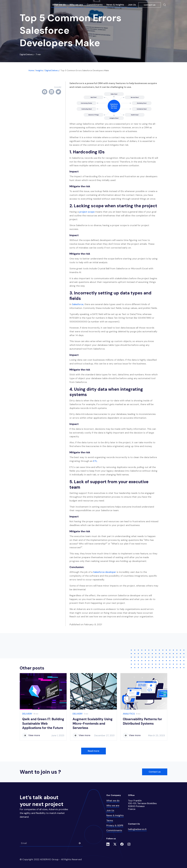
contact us (150, 5)
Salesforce (78, 304)
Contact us (155, 772)
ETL (95, 461)
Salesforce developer (105, 572)
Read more (94, 751)
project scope (87, 212)
